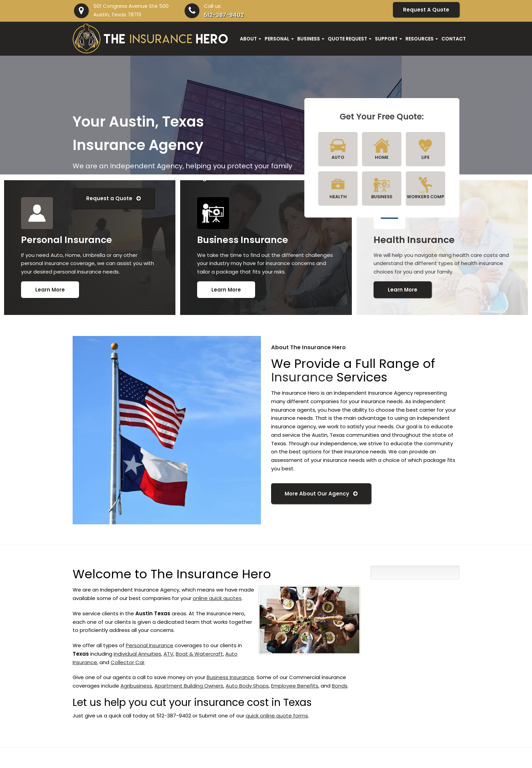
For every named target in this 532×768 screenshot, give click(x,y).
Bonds (340, 686)
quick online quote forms (277, 716)
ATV (168, 654)
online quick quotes (217, 598)
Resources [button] (422, 39)
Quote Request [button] (350, 39)
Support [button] (388, 39)
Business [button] (311, 39)
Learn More (50, 290)
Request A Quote (426, 10)
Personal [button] (279, 39)
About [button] (251, 39)
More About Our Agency (321, 494)
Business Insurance (230, 677)
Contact (454, 39)
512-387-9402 (224, 15)
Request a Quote (113, 198)
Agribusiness (136, 686)
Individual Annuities (137, 654)
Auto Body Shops (247, 686)
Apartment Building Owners (189, 686)
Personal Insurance (150, 645)
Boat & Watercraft (199, 654)
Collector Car (128, 662)
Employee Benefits (295, 686)
